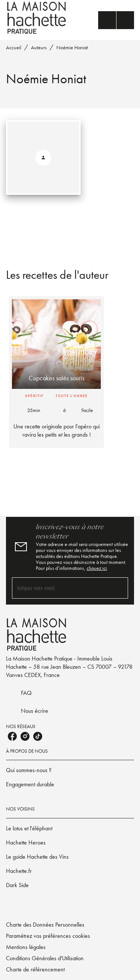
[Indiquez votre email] (61, 588)
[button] (56, 372)
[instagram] (25, 736)
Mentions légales (26, 947)
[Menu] (116, 20)
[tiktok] (38, 736)
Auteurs (39, 47)
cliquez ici (97, 568)
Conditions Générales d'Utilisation (45, 958)
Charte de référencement (35, 969)
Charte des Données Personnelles (45, 925)
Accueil (14, 47)
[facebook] (12, 736)
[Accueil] (37, 18)
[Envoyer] (119, 588)
